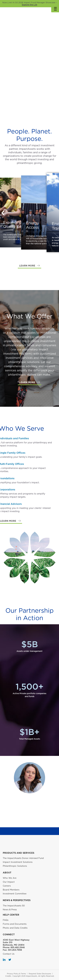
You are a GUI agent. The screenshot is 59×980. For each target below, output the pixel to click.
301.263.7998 (15, 950)
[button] (29, 266)
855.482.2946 (18, 947)
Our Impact (9, 882)
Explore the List (29, 5)
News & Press (10, 910)
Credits (8, 976)
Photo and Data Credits (15, 928)
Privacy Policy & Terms (16, 974)
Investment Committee (15, 894)
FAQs (6, 920)
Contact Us (9, 954)
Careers (7, 886)
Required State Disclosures (40, 974)
